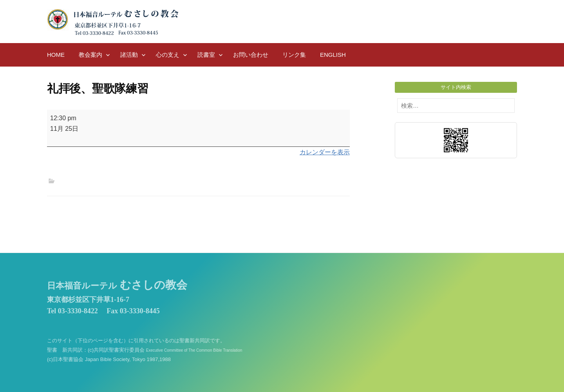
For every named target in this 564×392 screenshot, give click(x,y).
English (333, 55)
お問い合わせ (251, 55)
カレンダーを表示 (325, 152)
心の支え (168, 55)
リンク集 (294, 55)
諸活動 (129, 55)
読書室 (206, 55)
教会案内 (90, 55)
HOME (56, 55)
